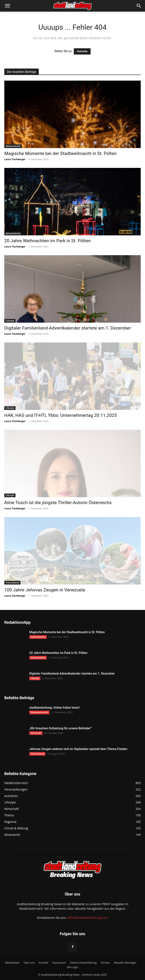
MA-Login (73, 967)
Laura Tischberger (15, 159)
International (12, 583)
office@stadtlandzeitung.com (88, 918)
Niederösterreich (39, 712)
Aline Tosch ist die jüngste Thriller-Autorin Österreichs (58, 503)
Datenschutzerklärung (83, 963)
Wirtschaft (36, 733)
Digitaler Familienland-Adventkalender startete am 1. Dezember (68, 328)
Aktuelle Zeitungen (125, 963)
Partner (105, 963)
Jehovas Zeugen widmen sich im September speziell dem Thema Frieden (78, 749)
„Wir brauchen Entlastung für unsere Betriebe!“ (60, 728)
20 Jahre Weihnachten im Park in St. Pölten (47, 241)
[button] (7, 6)
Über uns (29, 963)
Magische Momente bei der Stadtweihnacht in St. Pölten (60, 153)
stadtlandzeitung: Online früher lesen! (54, 708)
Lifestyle (10, 321)
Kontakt (44, 963)
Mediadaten (12, 963)
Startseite (82, 51)
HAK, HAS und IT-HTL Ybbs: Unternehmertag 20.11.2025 (61, 415)
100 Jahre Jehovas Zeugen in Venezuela (45, 590)
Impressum (59, 963)
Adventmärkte (13, 146)
